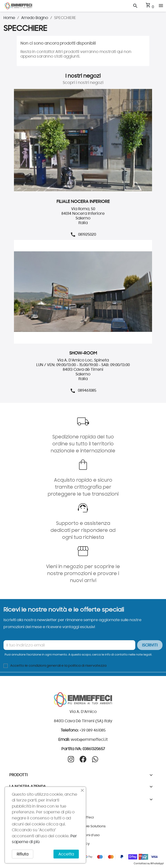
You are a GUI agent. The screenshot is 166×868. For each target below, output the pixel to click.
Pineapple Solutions (89, 826)
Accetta (66, 854)
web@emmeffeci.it (89, 739)
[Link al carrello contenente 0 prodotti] (150, 7)
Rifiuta (23, 854)
